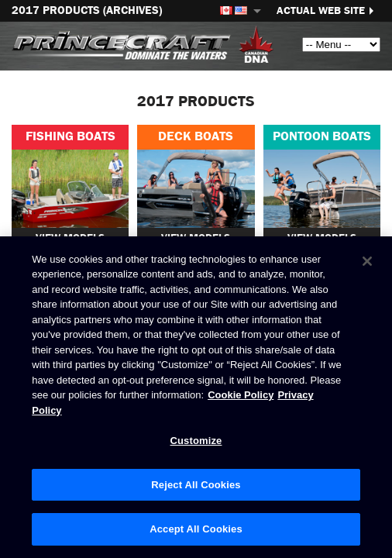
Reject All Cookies (196, 485)
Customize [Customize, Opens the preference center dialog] (196, 441)
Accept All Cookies (196, 529)
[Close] (367, 261)
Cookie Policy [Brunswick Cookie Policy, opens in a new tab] (241, 395)
